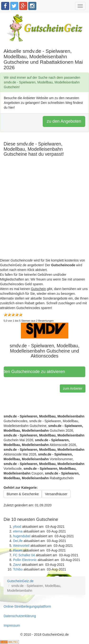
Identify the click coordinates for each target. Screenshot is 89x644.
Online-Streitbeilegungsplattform (27, 606)
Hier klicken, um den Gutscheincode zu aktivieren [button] (35, 372)
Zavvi (17, 565)
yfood (17, 527)
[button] (45, 330)
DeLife (18, 541)
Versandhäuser (56, 494)
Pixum (18, 550)
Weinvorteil (21, 546)
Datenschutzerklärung (20, 616)
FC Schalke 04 (24, 555)
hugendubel (22, 536)
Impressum (12, 625)
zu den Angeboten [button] (64, 121)
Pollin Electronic (25, 560)
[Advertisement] (44, 213)
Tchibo (18, 569)
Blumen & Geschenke (23, 494)
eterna (18, 531)
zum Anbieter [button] (73, 388)
